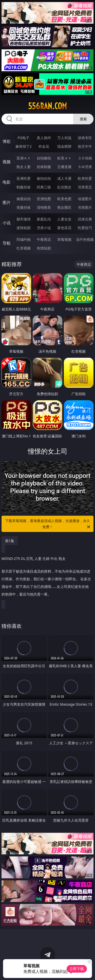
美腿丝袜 (24, 207)
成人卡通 (64, 178)
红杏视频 (24, 248)
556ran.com (48, 106)
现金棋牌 (64, 146)
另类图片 (85, 207)
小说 (7, 223)
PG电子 (23, 138)
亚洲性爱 (24, 178)
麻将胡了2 (24, 146)
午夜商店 (44, 239)
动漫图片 (85, 199)
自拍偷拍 (44, 158)
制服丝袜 (24, 187)
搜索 (83, 119)
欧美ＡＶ (64, 158)
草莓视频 (64, 239)
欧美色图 (64, 199)
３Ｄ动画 (85, 158)
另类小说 (44, 228)
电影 (7, 182)
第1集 (10, 541)
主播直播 (64, 167)
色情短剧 (44, 248)
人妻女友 (64, 219)
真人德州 (44, 138)
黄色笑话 (64, 228)
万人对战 (64, 138)
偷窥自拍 (24, 199)
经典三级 (44, 187)
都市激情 (24, 219)
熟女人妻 (24, 167)
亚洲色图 (44, 199)
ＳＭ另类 (85, 167)
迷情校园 (24, 228)
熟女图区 (64, 207)
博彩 (7, 141)
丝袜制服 (44, 167)
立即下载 (77, 969)
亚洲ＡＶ (24, 158)
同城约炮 (24, 239)
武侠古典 (85, 219)
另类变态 (85, 187)
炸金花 (44, 146)
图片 (7, 202)
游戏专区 (85, 138)
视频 (7, 162)
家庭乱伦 (44, 219)
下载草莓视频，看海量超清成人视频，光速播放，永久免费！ (48, 524)
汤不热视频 (85, 239)
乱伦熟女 (64, 187)
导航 (7, 243)
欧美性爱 (85, 178)
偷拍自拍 (44, 178)
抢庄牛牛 (85, 146)
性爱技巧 (85, 228)
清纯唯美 (44, 207)
